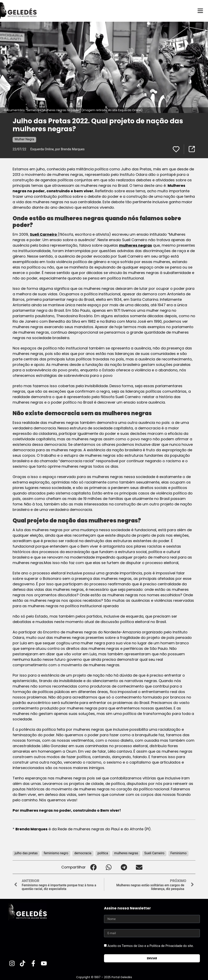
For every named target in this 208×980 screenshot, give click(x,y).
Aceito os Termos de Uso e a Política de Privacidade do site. (151, 946)
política (103, 853)
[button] (93, 867)
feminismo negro (56, 853)
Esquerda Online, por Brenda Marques (57, 149)
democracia (83, 853)
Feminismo (178, 853)
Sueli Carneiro (44, 234)
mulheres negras (135, 245)
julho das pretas (26, 853)
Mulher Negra (24, 139)
